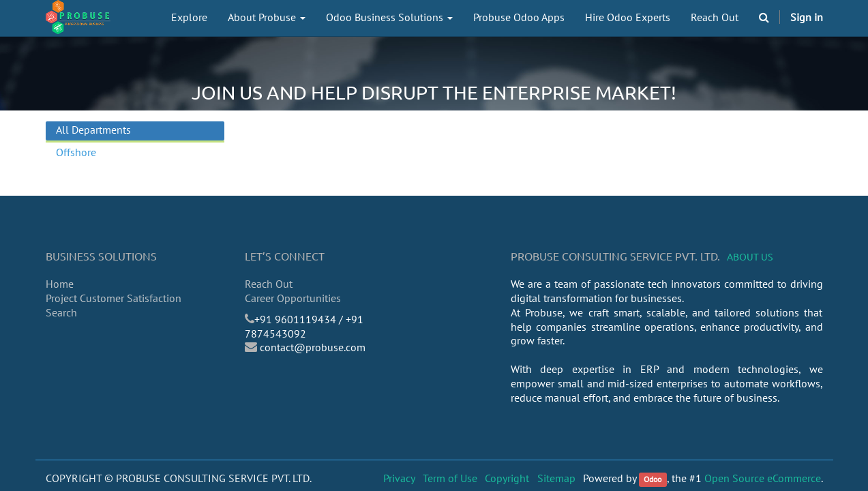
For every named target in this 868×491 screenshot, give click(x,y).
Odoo (653, 479)
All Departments (93, 130)
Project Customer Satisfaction (114, 298)
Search (61, 312)
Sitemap (556, 478)
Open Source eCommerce (763, 478)
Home (60, 284)
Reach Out (269, 284)
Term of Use (450, 478)
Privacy (399, 478)
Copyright (507, 478)
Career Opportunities (293, 298)
